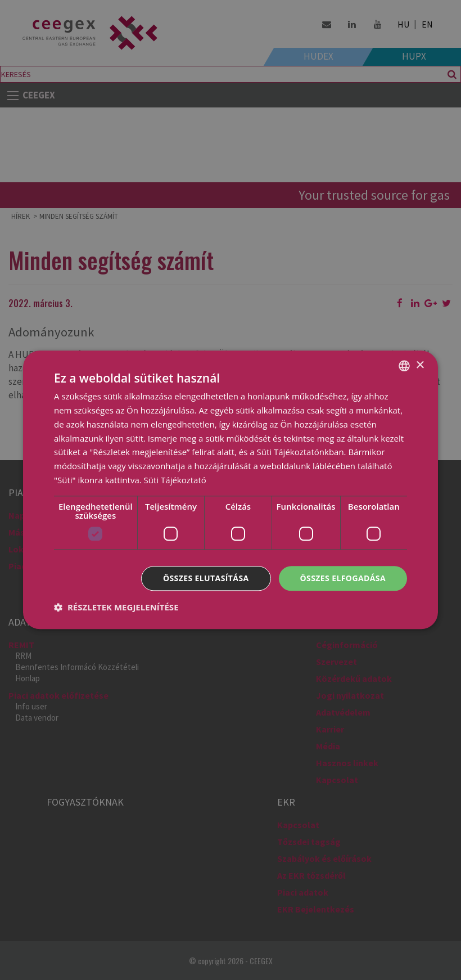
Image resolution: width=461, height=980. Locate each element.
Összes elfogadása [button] (343, 578)
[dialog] (231, 490)
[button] (116, 608)
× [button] (420, 365)
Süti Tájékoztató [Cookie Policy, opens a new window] (175, 480)
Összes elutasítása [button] (206, 578)
